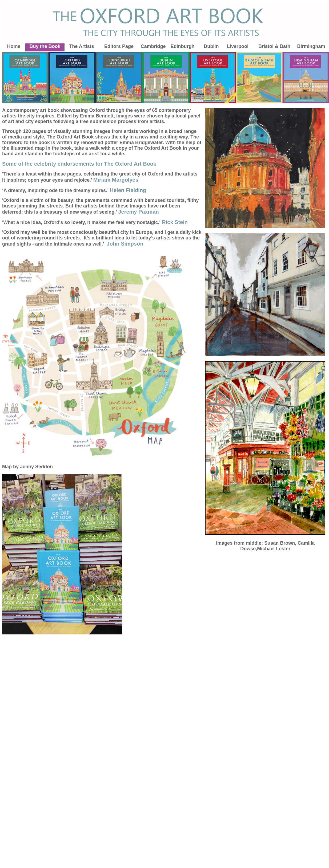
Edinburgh (183, 46)
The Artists (81, 46)
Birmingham (311, 46)
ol (251, 46)
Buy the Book (45, 46)
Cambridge (153, 46)
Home (14, 46)
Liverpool (238, 46)
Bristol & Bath (274, 46)
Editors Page (119, 46)
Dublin (211, 46)
